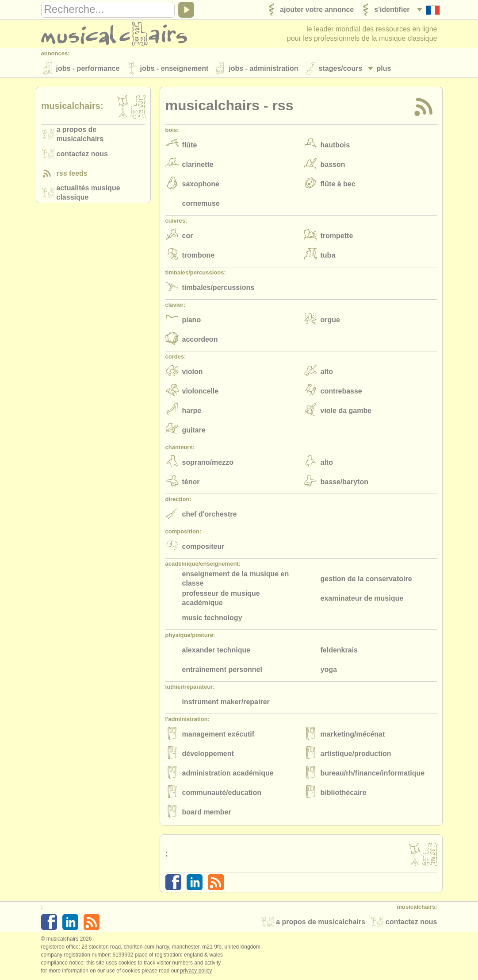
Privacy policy (196, 971)
